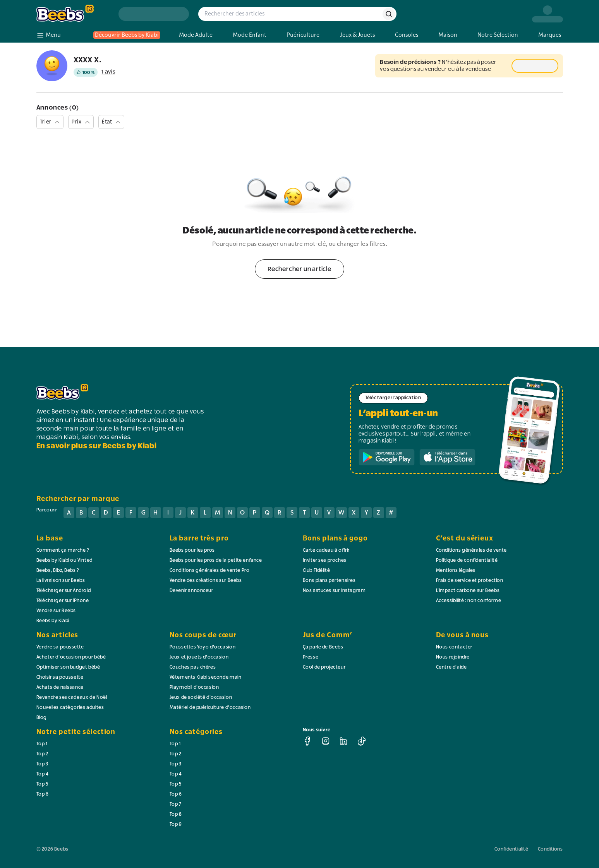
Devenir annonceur (191, 591)
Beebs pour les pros (192, 551)
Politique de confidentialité (467, 561)
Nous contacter (454, 647)
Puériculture (303, 35)
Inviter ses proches (325, 561)
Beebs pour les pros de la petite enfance (216, 561)
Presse (311, 657)
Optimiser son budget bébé (68, 667)
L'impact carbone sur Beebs (468, 591)
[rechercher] (389, 14)
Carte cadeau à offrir (326, 551)
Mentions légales (456, 571)
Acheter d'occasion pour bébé (71, 657)
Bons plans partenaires (329, 581)
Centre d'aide (451, 667)
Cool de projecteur (324, 667)
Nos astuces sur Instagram (334, 591)
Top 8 (176, 815)
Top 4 (43, 774)
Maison (448, 35)
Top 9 (176, 825)
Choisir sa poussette (60, 678)
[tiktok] (362, 741)
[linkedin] (343, 741)
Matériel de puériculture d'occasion (210, 708)
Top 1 (42, 744)
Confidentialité (511, 849)
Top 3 (42, 764)
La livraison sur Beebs (61, 581)
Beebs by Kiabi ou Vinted (64, 561)
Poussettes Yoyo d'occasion (203, 647)
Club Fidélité (317, 571)
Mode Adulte (196, 35)
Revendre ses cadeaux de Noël (72, 698)
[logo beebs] (73, 14)
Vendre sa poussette (60, 647)
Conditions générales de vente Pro (210, 571)
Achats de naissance (60, 688)
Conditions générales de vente (471, 551)
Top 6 (43, 794)
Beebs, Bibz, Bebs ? (58, 571)
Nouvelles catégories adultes (70, 708)
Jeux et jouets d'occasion (199, 657)
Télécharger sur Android (64, 591)
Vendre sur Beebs (56, 611)
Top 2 (42, 754)
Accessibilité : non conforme (469, 601)
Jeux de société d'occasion (201, 698)
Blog (42, 718)
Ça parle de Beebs (323, 647)
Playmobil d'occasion (194, 688)
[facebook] (307, 741)
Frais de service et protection (470, 581)
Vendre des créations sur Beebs (206, 581)
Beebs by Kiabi (53, 621)
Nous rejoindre (453, 657)
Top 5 (42, 784)
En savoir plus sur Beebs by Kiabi (97, 446)
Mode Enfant (250, 35)
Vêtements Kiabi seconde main (206, 678)
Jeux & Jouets (357, 35)
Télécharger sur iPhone (63, 601)
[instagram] (326, 741)
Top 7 (176, 805)
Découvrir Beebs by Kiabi (127, 35)
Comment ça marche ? (63, 551)
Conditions (550, 849)
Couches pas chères (193, 667)
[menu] (49, 35)
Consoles (407, 35)
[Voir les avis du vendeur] (94, 72)
